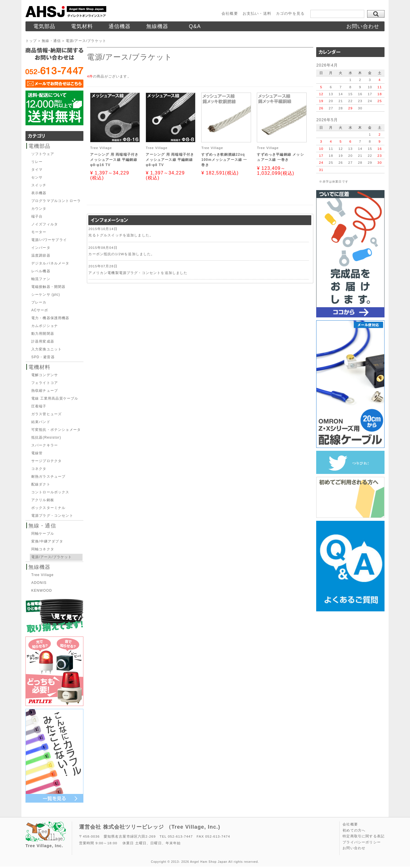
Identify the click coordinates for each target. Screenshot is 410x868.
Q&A (195, 26)
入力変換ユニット (46, 349)
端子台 (37, 216)
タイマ (37, 170)
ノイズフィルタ (45, 224)
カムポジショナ (45, 326)
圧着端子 (39, 406)
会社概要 (230, 13)
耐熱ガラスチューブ (48, 477)
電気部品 (44, 26)
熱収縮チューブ (45, 391)
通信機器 (120, 26)
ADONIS (39, 583)
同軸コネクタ (43, 549)
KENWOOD (42, 591)
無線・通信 (51, 41)
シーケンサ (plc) (46, 295)
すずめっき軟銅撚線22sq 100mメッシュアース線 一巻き (224, 160)
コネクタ (39, 469)
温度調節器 (41, 255)
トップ (31, 41)
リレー (37, 162)
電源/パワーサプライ (49, 240)
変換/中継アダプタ (47, 541)
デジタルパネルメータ (50, 263)
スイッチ (39, 185)
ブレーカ (39, 302)
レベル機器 (41, 271)
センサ (37, 177)
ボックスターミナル (48, 508)
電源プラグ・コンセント (52, 516)
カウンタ (39, 209)
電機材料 (40, 367)
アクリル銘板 (43, 500)
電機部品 (40, 146)
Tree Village (42, 575)
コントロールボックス (50, 492)
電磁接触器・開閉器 (48, 287)
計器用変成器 (43, 341)
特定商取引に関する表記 (364, 836)
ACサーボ (40, 310)
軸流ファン (41, 279)
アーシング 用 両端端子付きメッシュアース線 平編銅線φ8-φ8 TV (170, 160)
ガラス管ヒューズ (46, 414)
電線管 (37, 453)
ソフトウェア (43, 154)
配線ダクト (41, 484)
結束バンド (41, 422)
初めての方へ (354, 830)
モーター (39, 232)
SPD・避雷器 (43, 357)
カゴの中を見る (290, 13)
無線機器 (157, 26)
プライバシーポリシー (362, 842)
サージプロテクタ (46, 461)
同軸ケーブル (43, 534)
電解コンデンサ (45, 375)
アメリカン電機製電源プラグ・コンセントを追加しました (138, 273)
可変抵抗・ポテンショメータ (56, 430)
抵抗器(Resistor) (46, 437)
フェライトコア (45, 383)
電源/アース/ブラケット (52, 557)
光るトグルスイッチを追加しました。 (121, 235)
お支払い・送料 (257, 13)
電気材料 (82, 26)
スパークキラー (45, 445)
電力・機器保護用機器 (50, 318)
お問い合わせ (363, 26)
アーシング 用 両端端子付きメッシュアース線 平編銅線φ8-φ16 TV (114, 160)
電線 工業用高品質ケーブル (55, 398)
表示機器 (39, 193)
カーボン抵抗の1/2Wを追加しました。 (121, 254)
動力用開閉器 (43, 334)
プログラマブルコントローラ (56, 201)
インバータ (41, 248)
